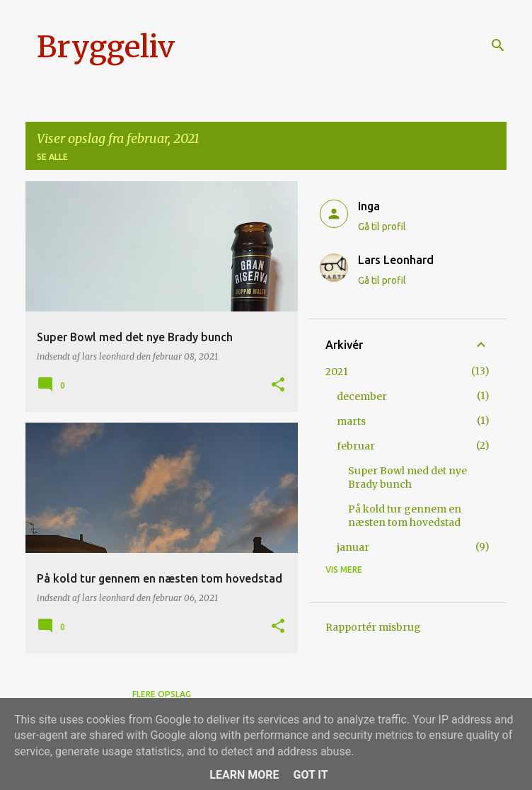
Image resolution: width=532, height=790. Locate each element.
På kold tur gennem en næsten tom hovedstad (405, 516)
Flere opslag (162, 694)
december (362, 396)
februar (356, 446)
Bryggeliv (106, 47)
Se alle (52, 157)
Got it (310, 775)
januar (353, 547)
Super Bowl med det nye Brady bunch (407, 477)
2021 (337, 372)
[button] (278, 385)
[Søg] (498, 45)
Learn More (244, 775)
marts (351, 421)
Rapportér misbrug (373, 627)
